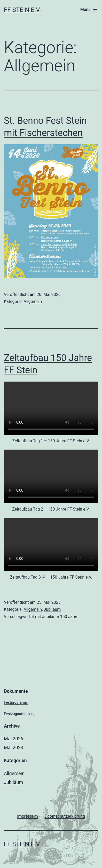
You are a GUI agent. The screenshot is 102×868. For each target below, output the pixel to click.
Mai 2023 (14, 747)
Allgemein (33, 301)
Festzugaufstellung (20, 714)
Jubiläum (52, 609)
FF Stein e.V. (22, 10)
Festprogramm (16, 703)
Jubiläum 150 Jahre (60, 617)
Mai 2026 (14, 739)
